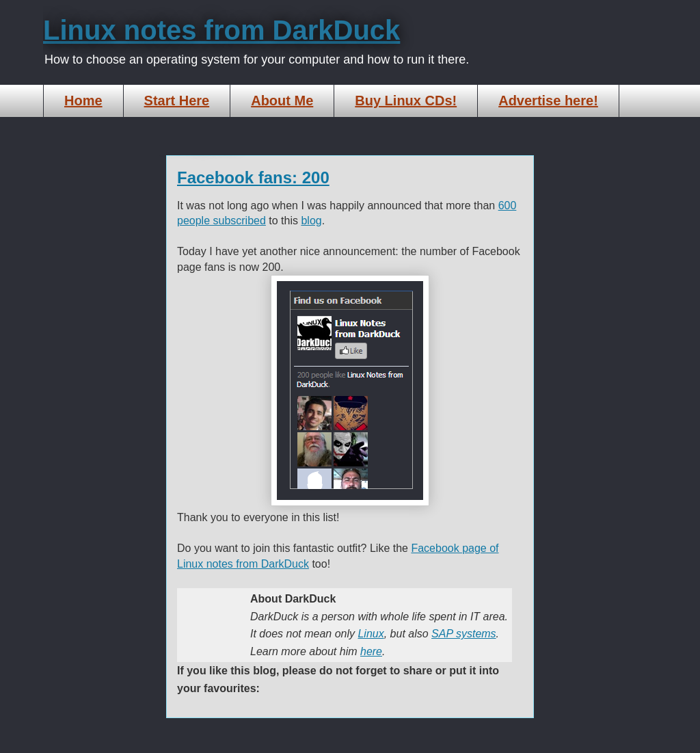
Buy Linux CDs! (406, 101)
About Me (282, 101)
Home (83, 101)
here (371, 651)
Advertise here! (548, 101)
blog (311, 221)
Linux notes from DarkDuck (221, 30)
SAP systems (464, 634)
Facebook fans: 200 (253, 177)
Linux (371, 634)
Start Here (177, 101)
